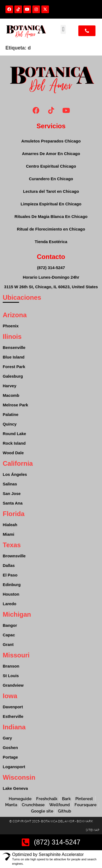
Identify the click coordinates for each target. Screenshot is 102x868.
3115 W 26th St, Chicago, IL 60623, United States (51, 287)
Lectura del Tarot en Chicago (51, 191)
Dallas (9, 565)
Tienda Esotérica (51, 242)
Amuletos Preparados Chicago (51, 141)
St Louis (11, 676)
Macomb (11, 395)
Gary (7, 738)
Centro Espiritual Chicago (51, 166)
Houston (11, 594)
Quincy (10, 424)
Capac (9, 635)
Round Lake (14, 434)
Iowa (10, 696)
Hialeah (10, 525)
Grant (8, 644)
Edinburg (12, 585)
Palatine (11, 414)
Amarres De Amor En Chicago (51, 154)
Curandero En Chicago (51, 179)
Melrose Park (15, 405)
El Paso (10, 575)
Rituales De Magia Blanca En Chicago (51, 216)
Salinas (10, 484)
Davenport (13, 707)
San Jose (12, 493)
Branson (11, 666)
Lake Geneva (15, 788)
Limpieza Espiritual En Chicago (51, 204)
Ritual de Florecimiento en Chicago (51, 229)
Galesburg (13, 376)
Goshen (10, 748)
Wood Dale (13, 453)
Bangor (10, 625)
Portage (10, 757)
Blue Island (14, 357)
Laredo (10, 604)
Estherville (13, 716)
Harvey (10, 386)
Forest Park (14, 367)
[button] (63, 29)
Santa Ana (13, 503)
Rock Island (14, 443)
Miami (9, 534)
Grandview (13, 685)
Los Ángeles (15, 474)
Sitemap (92, 830)
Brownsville (14, 556)
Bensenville (14, 347)
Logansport (14, 767)
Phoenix (11, 326)
